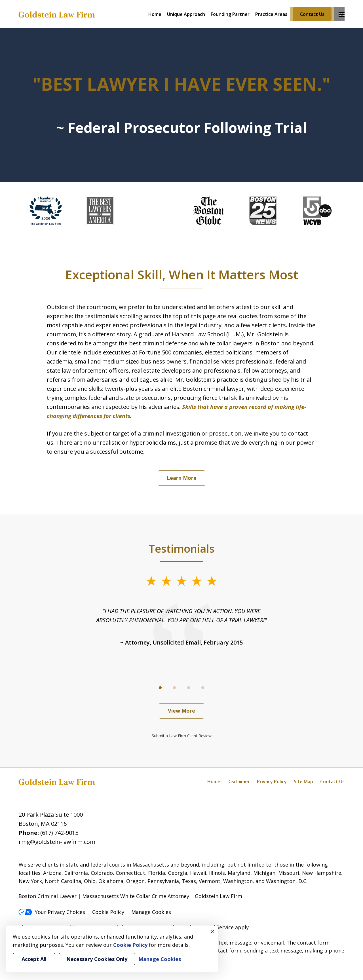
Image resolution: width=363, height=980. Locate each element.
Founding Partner (230, 14)
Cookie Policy (108, 912)
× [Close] (213, 931)
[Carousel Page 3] (189, 688)
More (342, 14)
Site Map (303, 782)
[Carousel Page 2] (174, 688)
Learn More (182, 478)
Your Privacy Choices (52, 912)
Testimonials (182, 548)
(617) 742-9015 (59, 833)
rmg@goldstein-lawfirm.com (57, 842)
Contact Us (312, 14)
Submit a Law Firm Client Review (182, 736)
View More (181, 711)
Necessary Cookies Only (97, 959)
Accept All (34, 959)
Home (155, 14)
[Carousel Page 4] (203, 688)
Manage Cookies (151, 912)
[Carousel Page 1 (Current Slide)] (160, 688)
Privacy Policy (272, 782)
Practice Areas (271, 14)
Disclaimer (239, 782)
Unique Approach (186, 14)
